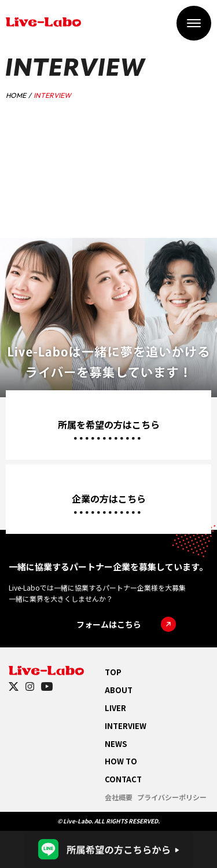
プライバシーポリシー (172, 797)
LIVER (115, 708)
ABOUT (119, 690)
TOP (113, 672)
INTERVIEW (126, 726)
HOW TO (121, 761)
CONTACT (123, 779)
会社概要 (119, 797)
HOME (16, 95)
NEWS (116, 744)
